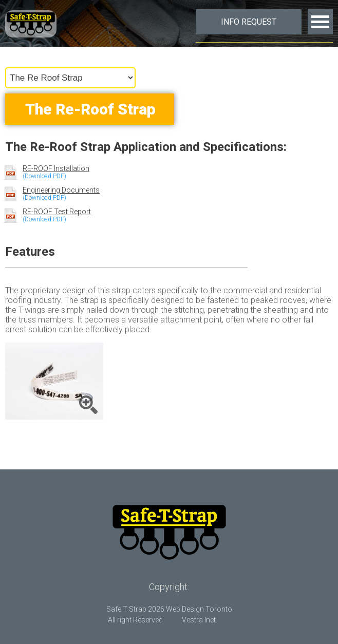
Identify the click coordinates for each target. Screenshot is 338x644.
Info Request (249, 22)
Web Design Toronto (199, 609)
